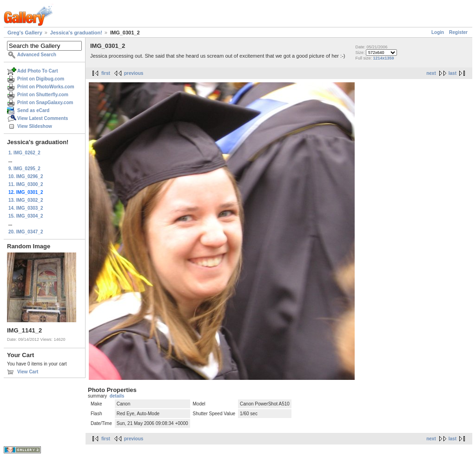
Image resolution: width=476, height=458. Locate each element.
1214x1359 (383, 58)
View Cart (28, 372)
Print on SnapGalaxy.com (45, 103)
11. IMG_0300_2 (26, 184)
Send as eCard (33, 110)
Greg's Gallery (25, 33)
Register (458, 32)
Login (438, 32)
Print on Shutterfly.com (43, 95)
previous (134, 73)
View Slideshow (35, 126)
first (106, 73)
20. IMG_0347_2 (26, 232)
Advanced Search (37, 55)
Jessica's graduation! (76, 33)
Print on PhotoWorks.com (46, 87)
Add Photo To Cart (38, 71)
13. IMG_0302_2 (26, 200)
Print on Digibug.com (41, 79)
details (117, 396)
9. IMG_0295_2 (24, 169)
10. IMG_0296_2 (26, 176)
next (431, 73)
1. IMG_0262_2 (24, 153)
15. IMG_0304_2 (26, 216)
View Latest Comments (43, 118)
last (453, 73)
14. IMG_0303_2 (26, 208)
